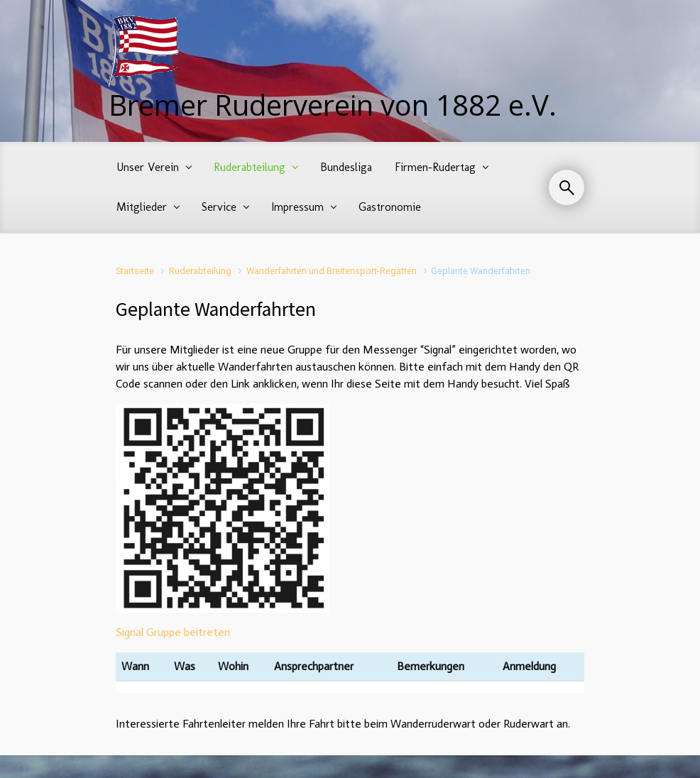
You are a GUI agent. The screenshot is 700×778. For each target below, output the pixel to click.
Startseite (135, 271)
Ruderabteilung (200, 271)
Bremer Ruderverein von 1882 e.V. (333, 105)
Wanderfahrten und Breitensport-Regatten (332, 271)
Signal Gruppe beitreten (173, 632)
